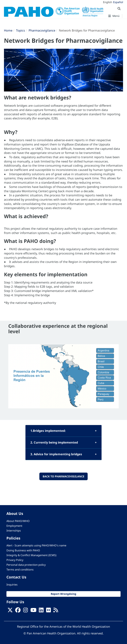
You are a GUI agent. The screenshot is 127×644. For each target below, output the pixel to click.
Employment (14, 526)
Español (118, 2)
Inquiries (12, 585)
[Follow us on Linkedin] (41, 611)
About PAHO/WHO (18, 521)
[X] (10, 611)
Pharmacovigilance (42, 30)
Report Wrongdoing (63, 594)
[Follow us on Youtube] (33, 611)
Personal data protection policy (26, 565)
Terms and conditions (20, 570)
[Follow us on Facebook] (18, 611)
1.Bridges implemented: (48, 431)
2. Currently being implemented (54, 442)
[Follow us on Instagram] (25, 611)
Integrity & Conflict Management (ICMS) (31, 555)
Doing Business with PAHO (23, 550)
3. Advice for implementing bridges (56, 454)
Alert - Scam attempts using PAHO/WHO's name (36, 545)
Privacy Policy (15, 560)
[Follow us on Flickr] (48, 611)
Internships (14, 531)
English (108, 2)
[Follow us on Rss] (56, 611)
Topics (21, 30)
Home (8, 30)
